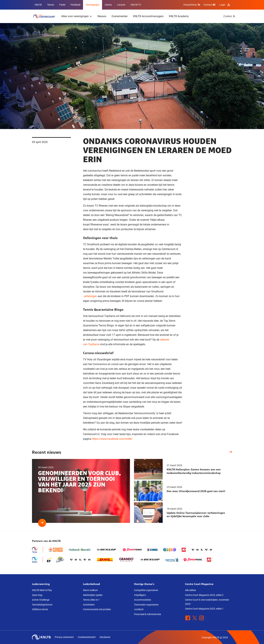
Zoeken (228, 16)
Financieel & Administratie (147, 614)
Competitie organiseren (146, 590)
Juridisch (139, 609)
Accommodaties (143, 600)
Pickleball (75, 5)
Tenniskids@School (42, 605)
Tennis (51, 5)
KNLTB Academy (179, 16)
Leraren (121, 5)
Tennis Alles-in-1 (91, 600)
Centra (108, 5)
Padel (62, 5)
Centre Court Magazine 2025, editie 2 (204, 595)
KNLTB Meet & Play (42, 590)
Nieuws (102, 16)
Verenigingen (93, 5)
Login (225, 5)
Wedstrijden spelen (93, 595)
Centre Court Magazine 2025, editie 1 (204, 609)
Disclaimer (105, 637)
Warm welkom (90, 590)
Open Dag (37, 595)
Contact (210, 5)
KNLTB (38, 5)
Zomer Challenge (41, 600)
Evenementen (120, 16)
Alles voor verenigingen (75, 16)
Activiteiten (89, 605)
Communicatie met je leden (97, 609)
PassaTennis (192, 5)
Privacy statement (64, 637)
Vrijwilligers (140, 595)
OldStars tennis (40, 609)
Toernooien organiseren (146, 605)
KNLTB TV (136, 5)
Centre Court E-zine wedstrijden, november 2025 (207, 602)
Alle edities (191, 590)
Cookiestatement (87, 637)
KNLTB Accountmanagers (148, 16)
